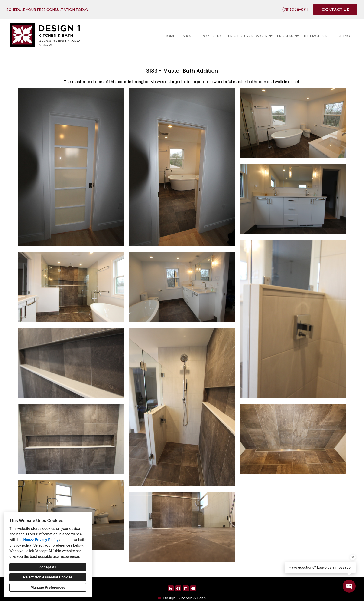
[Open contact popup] (349, 586)
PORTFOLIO (211, 36)
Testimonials (315, 36)
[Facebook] (178, 588)
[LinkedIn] (186, 588)
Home (170, 36)
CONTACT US (335, 9)
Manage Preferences (48, 587)
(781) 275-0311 (295, 10)
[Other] (193, 588)
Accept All (48, 567)
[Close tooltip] (353, 557)
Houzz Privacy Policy (41, 540)
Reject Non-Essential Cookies (48, 577)
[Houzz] (171, 588)
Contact (343, 36)
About (188, 36)
